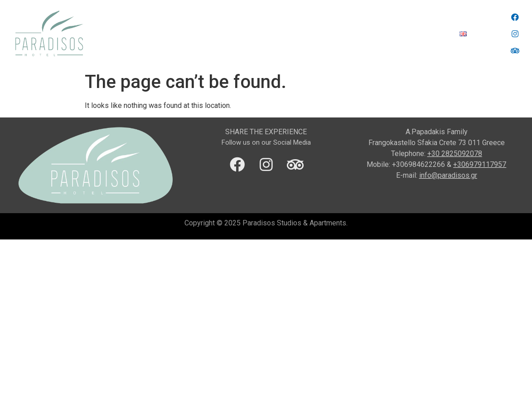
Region (242, 34)
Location (202, 34)
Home (163, 34)
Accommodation (339, 34)
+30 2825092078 (455, 154)
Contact (432, 34)
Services (282, 34)
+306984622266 (418, 164)
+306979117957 (480, 164)
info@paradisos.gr (448, 175)
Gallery (393, 34)
